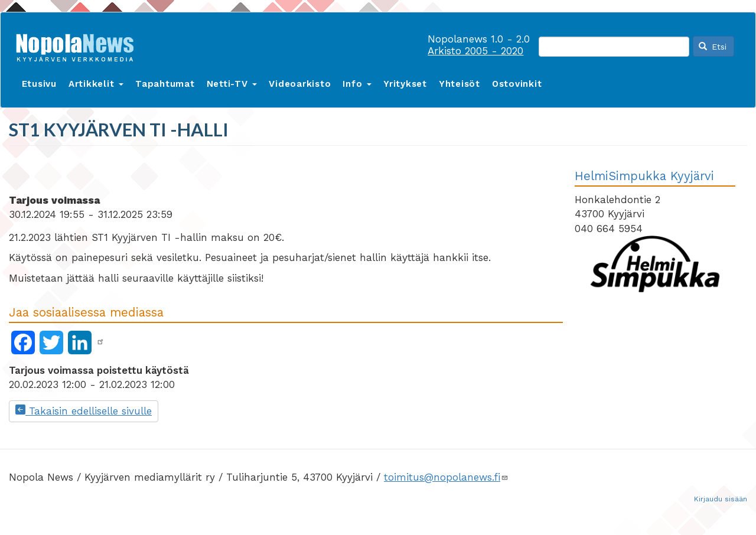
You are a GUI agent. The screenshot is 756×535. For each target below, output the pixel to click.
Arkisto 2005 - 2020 (475, 51)
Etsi (713, 47)
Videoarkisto (300, 84)
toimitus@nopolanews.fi (446, 477)
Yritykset (405, 84)
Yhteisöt (460, 84)
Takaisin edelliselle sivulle (84, 411)
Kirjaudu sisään (721, 499)
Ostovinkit (517, 84)
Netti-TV (232, 84)
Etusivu (39, 84)
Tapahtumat (165, 84)
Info (357, 84)
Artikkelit (96, 84)
